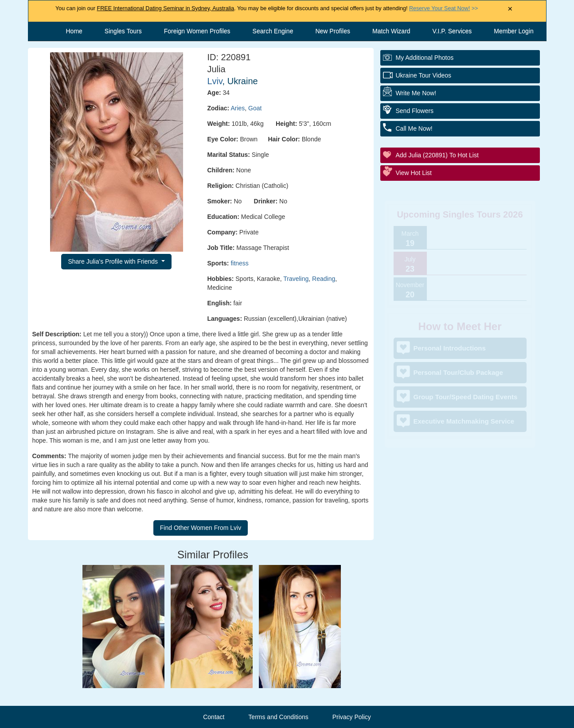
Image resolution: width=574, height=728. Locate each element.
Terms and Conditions (278, 717)
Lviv (215, 81)
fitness (239, 263)
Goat (255, 108)
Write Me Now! (416, 93)
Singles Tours (123, 31)
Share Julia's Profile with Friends (114, 261)
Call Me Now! (414, 128)
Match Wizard (391, 31)
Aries (238, 108)
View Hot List (414, 173)
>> (443, 8)
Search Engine (273, 31)
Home (74, 31)
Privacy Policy (352, 717)
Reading (324, 279)
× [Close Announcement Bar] (510, 9)
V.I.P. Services (452, 31)
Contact (214, 717)
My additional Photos (425, 58)
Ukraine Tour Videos (424, 75)
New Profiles (333, 31)
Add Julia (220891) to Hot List (437, 155)
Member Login (514, 31)
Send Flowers (415, 111)
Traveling (296, 279)
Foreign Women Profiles (197, 31)
